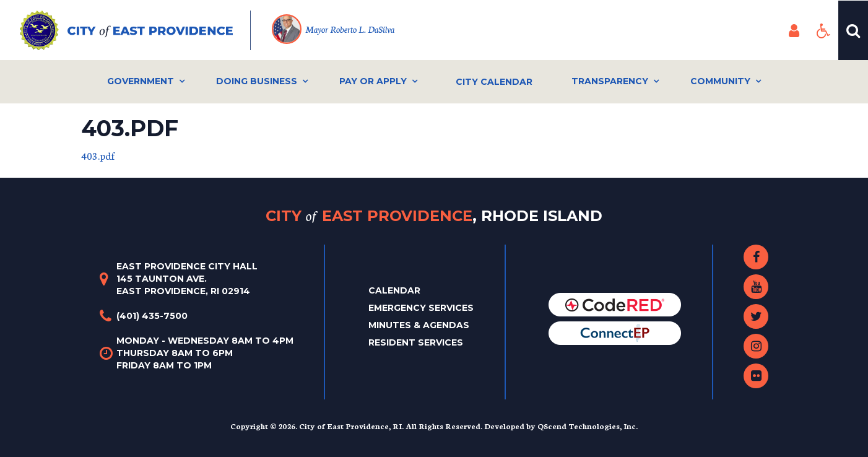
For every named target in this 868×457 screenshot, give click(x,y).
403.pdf (98, 155)
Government (141, 81)
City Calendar (494, 82)
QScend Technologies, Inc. (588, 426)
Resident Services (416, 342)
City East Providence (434, 216)
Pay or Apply (373, 81)
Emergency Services (421, 308)
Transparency (610, 81)
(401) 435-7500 (152, 316)
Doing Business (257, 81)
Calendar (394, 290)
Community (720, 81)
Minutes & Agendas (419, 325)
